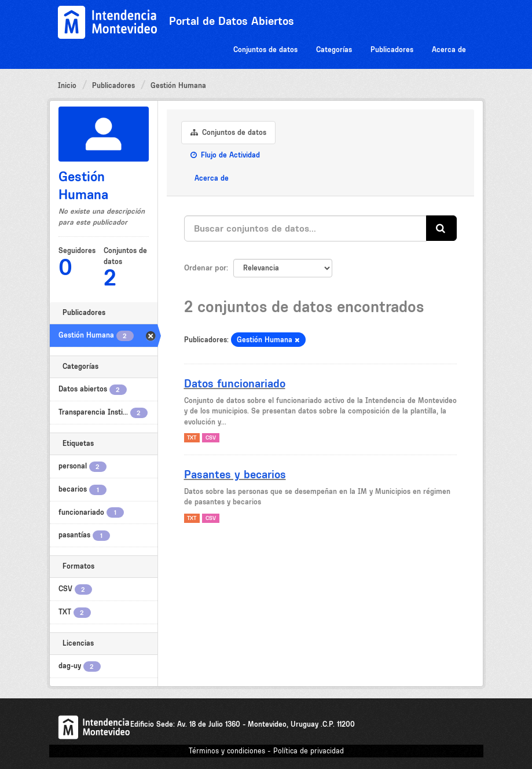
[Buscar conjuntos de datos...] (305, 228)
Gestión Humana (178, 85)
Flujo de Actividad (225, 155)
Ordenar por (205, 268)
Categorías (334, 50)
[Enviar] (441, 228)
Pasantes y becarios (235, 474)
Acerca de (449, 50)
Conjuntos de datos (265, 50)
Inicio (67, 85)
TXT (192, 437)
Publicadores (392, 50)
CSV (211, 437)
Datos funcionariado (235, 383)
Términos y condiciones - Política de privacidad (266, 751)
